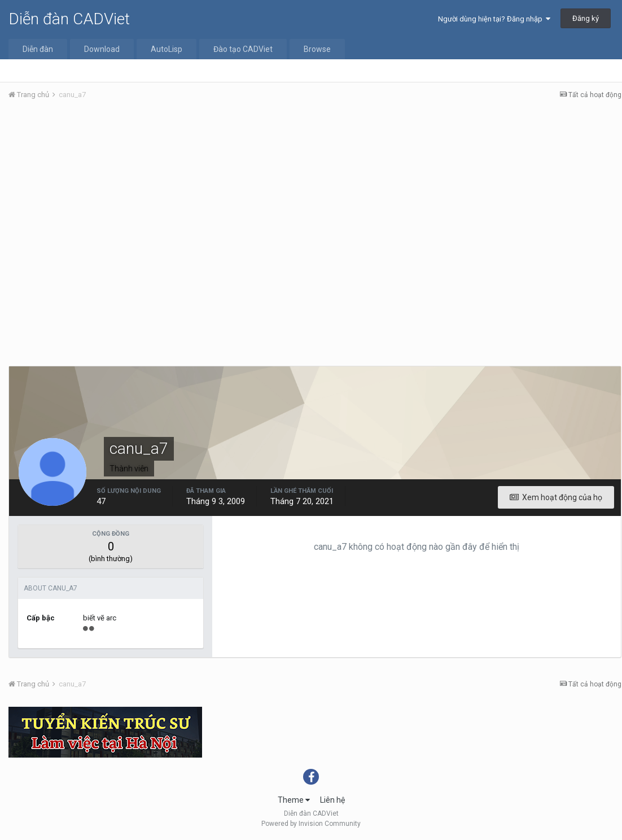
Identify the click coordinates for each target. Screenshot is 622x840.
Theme (294, 800)
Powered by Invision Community (311, 824)
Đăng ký (586, 18)
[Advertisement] (315, 194)
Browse (317, 49)
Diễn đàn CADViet (69, 19)
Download (102, 49)
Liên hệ (332, 800)
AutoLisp (167, 49)
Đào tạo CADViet (243, 49)
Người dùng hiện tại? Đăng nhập (494, 19)
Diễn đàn (38, 49)
